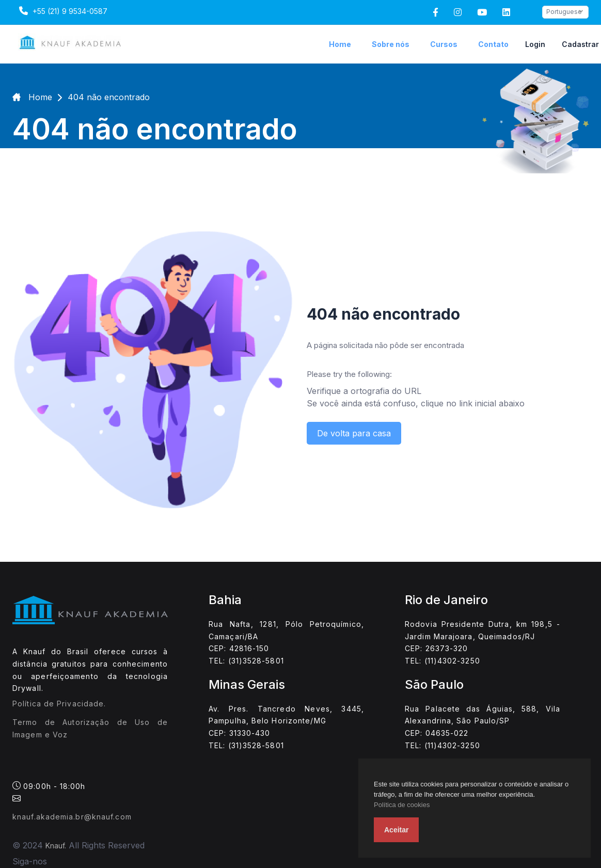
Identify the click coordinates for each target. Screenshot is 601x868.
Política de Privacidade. (59, 704)
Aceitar (396, 830)
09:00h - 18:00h (49, 792)
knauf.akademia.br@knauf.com (72, 817)
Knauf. (56, 846)
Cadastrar (580, 44)
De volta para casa (354, 433)
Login (535, 44)
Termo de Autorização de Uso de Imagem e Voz (90, 728)
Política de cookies (402, 805)
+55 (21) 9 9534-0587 (62, 11)
